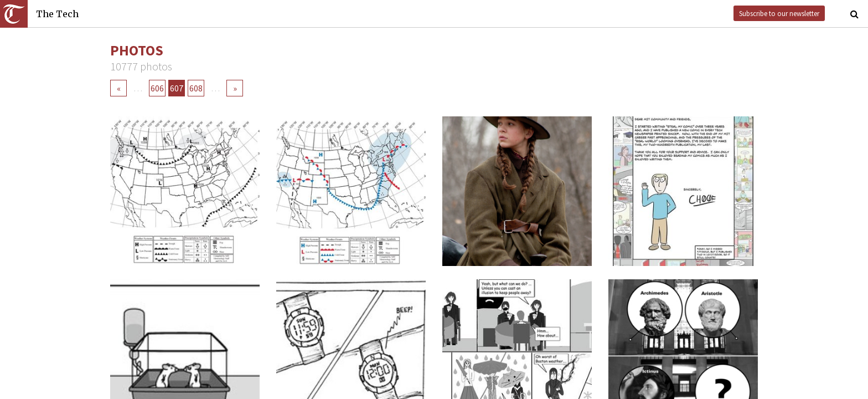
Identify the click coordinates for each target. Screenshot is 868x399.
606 (157, 88)
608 (196, 88)
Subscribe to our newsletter (779, 13)
